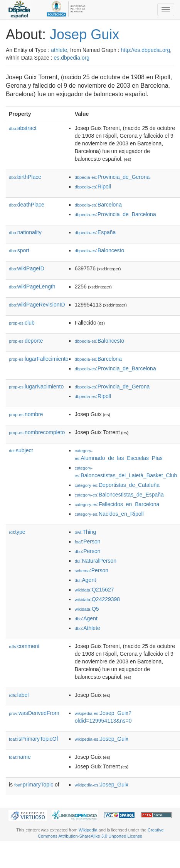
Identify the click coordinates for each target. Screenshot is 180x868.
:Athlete (87, 628)
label (19, 695)
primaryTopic (34, 785)
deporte (26, 341)
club (22, 323)
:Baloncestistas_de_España (119, 495)
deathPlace (27, 205)
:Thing (86, 532)
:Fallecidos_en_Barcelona (117, 504)
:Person (88, 541)
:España (95, 232)
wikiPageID (27, 268)
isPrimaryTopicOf (34, 739)
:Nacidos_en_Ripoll (109, 514)
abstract (23, 128)
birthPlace (25, 177)
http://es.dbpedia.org (146, 50)
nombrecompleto (37, 432)
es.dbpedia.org (72, 58)
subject (21, 450)
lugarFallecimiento (39, 359)
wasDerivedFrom (34, 713)
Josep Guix (84, 34)
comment (24, 646)
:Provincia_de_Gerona (112, 177)
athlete (59, 50)
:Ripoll (93, 187)
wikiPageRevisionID (37, 305)
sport (19, 250)
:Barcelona (98, 205)
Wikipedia (88, 830)
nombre (26, 414)
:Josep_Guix (102, 739)
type (17, 532)
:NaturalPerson (96, 561)
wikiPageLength (32, 287)
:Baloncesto (100, 250)
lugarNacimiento (36, 387)
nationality (25, 232)
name (20, 757)
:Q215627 (94, 590)
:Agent (85, 580)
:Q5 (87, 609)
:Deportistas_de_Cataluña (117, 485)
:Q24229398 (98, 599)
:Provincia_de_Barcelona (115, 214)
